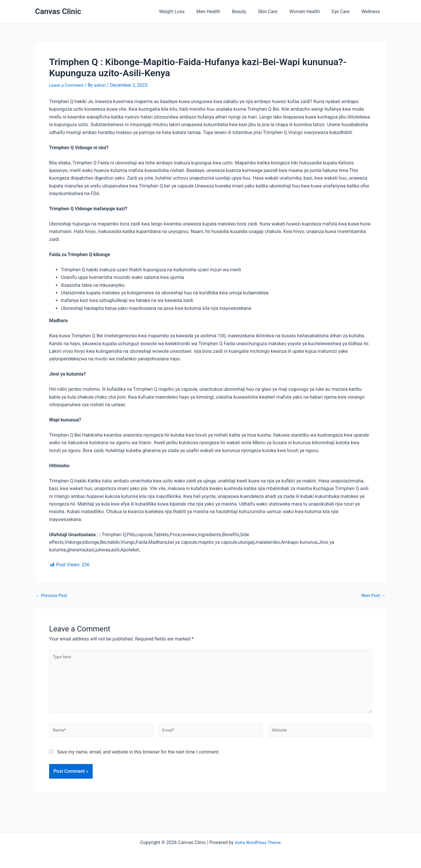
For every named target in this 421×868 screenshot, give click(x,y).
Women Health (310, 12)
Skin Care (276, 12)
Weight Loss (187, 12)
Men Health (221, 12)
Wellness (372, 12)
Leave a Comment (68, 85)
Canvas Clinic (58, 11)
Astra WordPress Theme (258, 842)
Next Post (372, 596)
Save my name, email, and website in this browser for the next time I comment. (138, 759)
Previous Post (53, 596)
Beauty (250, 12)
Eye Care (344, 12)
